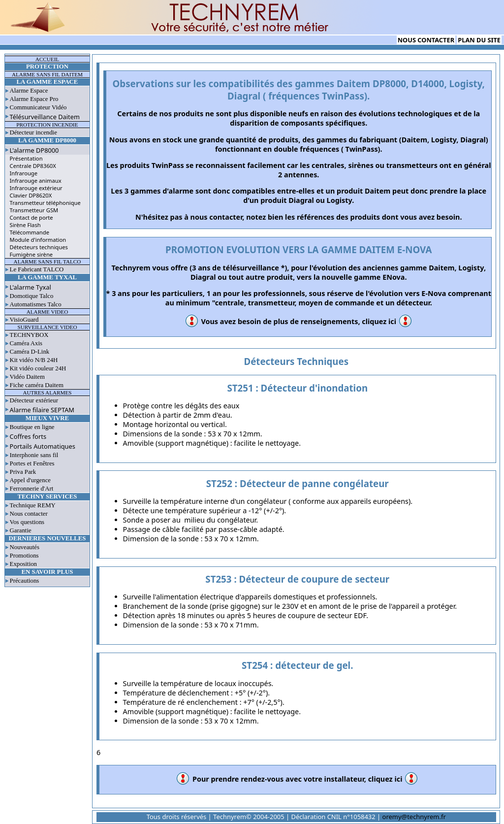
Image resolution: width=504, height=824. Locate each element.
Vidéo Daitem (27, 377)
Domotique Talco (32, 296)
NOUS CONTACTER (426, 40)
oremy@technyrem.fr (414, 817)
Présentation (26, 158)
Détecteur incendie (33, 132)
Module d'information (38, 240)
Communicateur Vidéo (38, 107)
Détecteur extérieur (34, 400)
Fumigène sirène (31, 254)
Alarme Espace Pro (34, 99)
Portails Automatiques (43, 446)
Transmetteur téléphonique (45, 203)
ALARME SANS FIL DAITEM (47, 74)
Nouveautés (25, 547)
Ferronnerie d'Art (32, 489)
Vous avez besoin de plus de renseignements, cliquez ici (299, 321)
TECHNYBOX (29, 335)
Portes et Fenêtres (32, 463)
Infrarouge (24, 173)
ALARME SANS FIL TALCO (47, 262)
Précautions (25, 581)
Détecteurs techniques (39, 247)
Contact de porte (31, 217)
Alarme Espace (29, 91)
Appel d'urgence (30, 480)
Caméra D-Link (30, 352)
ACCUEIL (47, 59)
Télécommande (30, 232)
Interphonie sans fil (34, 455)
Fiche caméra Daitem (37, 385)
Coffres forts (28, 436)
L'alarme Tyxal (31, 287)
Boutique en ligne (32, 427)
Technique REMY (33, 505)
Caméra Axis (26, 343)
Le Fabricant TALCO (37, 269)
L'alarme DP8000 (34, 150)
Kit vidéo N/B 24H (34, 360)
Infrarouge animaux (36, 181)
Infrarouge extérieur (36, 188)
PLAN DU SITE (479, 40)
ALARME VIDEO (47, 312)
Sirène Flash (25, 225)
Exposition (23, 564)
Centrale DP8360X (33, 166)
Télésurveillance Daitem (45, 117)
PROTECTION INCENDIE (47, 125)
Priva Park (23, 472)
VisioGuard (24, 320)
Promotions (24, 556)
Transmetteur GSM (34, 210)
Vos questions (27, 522)
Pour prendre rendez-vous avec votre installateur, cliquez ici (298, 779)
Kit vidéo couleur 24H (38, 368)
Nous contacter (29, 514)
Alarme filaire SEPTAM (42, 410)
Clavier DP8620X (31, 195)
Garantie (21, 530)
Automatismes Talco (36, 304)
